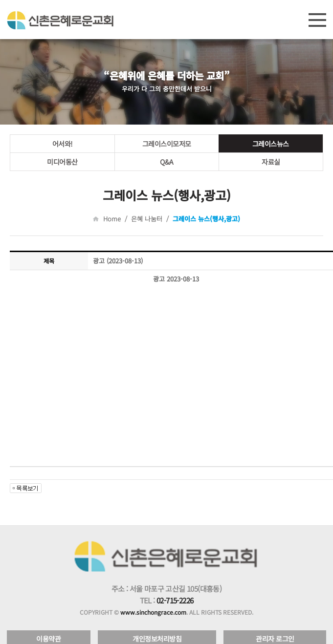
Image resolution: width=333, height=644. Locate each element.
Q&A (167, 162)
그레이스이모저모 (167, 144)
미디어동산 (62, 162)
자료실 (271, 162)
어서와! (63, 144)
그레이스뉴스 (271, 144)
